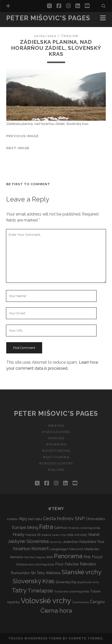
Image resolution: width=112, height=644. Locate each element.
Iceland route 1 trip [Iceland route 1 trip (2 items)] (54, 535)
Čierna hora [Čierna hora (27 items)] (56, 611)
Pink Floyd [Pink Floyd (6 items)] (93, 557)
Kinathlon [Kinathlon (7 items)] (22, 549)
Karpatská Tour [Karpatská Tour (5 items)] (92, 542)
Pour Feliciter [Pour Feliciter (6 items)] (67, 564)
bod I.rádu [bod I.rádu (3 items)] (35, 519)
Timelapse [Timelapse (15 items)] (40, 591)
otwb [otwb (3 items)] (50, 557)
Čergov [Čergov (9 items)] (97, 602)
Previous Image (22, 136)
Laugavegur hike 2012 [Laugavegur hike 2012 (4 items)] (66, 549)
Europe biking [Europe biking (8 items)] (25, 527)
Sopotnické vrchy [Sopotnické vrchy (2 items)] (88, 582)
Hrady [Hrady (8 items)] (18, 534)
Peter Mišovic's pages (48, 18)
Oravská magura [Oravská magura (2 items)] (35, 557)
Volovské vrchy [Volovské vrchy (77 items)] (46, 601)
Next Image (18, 148)
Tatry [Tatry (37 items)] (19, 590)
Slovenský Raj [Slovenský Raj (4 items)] (66, 582)
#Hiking (56, 438)
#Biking (56, 426)
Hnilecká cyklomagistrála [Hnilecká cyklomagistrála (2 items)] (84, 528)
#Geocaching (56, 432)
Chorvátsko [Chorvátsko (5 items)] (95, 519)
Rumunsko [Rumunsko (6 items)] (20, 573)
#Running (56, 444)
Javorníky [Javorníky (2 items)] (56, 542)
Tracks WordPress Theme (35, 638)
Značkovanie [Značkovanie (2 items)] (80, 602)
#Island (56, 470)
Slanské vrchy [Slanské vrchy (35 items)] (82, 572)
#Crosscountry (56, 463)
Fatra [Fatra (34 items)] (46, 527)
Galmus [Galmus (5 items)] (60, 527)
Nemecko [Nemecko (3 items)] (17, 557)
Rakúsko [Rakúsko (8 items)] (88, 564)
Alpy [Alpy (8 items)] (23, 519)
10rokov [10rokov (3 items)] (12, 519)
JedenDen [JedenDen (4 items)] (71, 542)
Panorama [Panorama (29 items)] (68, 556)
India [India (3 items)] (70, 535)
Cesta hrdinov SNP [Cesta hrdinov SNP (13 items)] (64, 518)
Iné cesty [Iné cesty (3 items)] (81, 535)
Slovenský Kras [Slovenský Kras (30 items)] (34, 581)
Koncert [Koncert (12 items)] (40, 548)
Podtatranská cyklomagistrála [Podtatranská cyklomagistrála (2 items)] (35, 564)
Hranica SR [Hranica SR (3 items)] (33, 535)
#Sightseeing (56, 451)
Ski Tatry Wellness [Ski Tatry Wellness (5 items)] (46, 573)
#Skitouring (56, 457)
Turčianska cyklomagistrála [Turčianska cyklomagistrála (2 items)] (71, 591)
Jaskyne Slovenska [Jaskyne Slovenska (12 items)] (28, 541)
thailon (69, 36)
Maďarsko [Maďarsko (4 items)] (92, 549)
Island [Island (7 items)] (94, 534)
